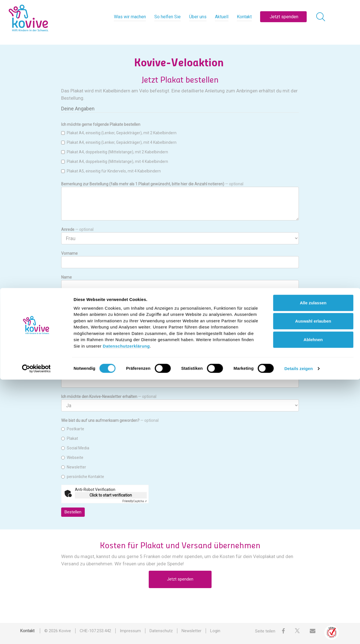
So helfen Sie (168, 17)
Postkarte (73, 429)
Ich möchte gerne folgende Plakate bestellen (101, 124)
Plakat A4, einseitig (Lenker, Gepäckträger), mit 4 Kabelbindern (119, 142)
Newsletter (74, 467)
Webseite (72, 458)
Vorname (69, 253)
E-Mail (67, 373)
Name (67, 277)
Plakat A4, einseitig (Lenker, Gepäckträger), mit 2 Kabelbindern (119, 133)
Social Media (75, 448)
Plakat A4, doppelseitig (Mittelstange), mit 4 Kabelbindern (115, 161)
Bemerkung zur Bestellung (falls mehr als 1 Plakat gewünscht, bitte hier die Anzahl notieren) (152, 184)
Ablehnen (313, 604)
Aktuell (222, 17)
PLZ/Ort (68, 349)
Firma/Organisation (88, 301)
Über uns (198, 17)
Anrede (77, 229)
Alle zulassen (313, 567)
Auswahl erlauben (313, 585)
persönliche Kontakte (83, 477)
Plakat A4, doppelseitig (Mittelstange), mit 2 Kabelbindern (115, 152)
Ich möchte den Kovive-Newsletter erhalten (109, 397)
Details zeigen (298, 633)
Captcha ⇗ (135, 501)
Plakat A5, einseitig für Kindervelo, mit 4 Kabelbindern (111, 171)
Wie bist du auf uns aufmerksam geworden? (110, 420)
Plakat (70, 438)
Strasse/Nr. (71, 325)
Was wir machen (130, 17)
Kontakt (244, 17)
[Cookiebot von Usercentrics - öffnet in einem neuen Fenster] (36, 633)
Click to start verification (111, 495)
